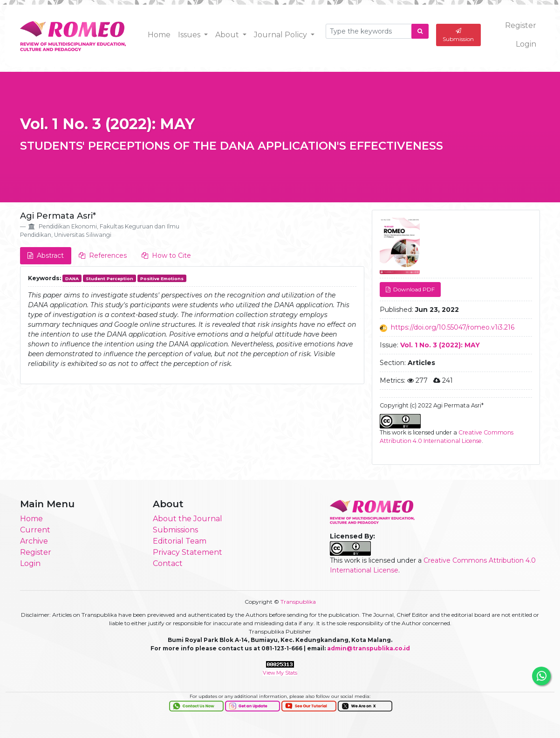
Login (526, 44)
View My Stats (280, 673)
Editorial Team (180, 541)
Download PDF (413, 289)
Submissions (175, 530)
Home (159, 35)
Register (521, 25)
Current (35, 530)
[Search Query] (369, 31)
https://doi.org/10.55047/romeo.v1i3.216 (453, 327)
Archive (34, 541)
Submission (458, 35)
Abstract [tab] (46, 255)
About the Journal (188, 519)
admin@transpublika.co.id (369, 648)
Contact (168, 563)
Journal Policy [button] (281, 35)
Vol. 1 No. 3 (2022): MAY (107, 124)
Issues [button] (190, 35)
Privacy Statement (188, 552)
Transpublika (298, 602)
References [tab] (103, 255)
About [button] (228, 35)
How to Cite (166, 255)
